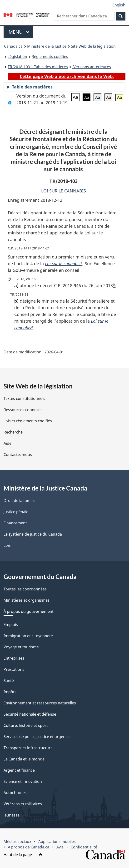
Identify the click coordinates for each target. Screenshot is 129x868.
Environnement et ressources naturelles (40, 703)
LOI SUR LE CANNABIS (64, 191)
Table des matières (32, 87)
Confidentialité (84, 847)
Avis (60, 847)
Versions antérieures (92, 67)
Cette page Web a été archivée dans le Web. (67, 76)
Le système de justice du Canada (33, 534)
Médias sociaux (17, 842)
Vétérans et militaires (23, 804)
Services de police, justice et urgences (37, 737)
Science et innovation (23, 781)
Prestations (14, 669)
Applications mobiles (57, 842)
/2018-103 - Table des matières (38, 67)
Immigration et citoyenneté (28, 636)
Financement (15, 523)
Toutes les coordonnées (25, 589)
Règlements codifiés (50, 57)
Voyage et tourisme (21, 647)
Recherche (13, 432)
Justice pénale (16, 512)
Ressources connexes (23, 410)
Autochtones (15, 793)
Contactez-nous (18, 455)
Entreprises (14, 658)
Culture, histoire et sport (26, 725)
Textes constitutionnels (24, 398)
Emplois (11, 625)
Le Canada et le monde (24, 759)
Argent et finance (19, 770)
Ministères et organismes (27, 600)
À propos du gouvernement (29, 611)
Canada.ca (13, 46)
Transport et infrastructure (28, 748)
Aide (7, 443)
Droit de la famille (20, 501)
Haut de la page (23, 855)
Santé (9, 681)
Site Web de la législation (93, 46)
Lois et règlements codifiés (28, 421)
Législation (17, 57)
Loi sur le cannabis (63, 263)
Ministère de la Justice (47, 46)
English (119, 5)
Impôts (10, 692)
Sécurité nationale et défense (30, 714)
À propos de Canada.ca (29, 847)
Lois (7, 545)
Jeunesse (12, 815)
